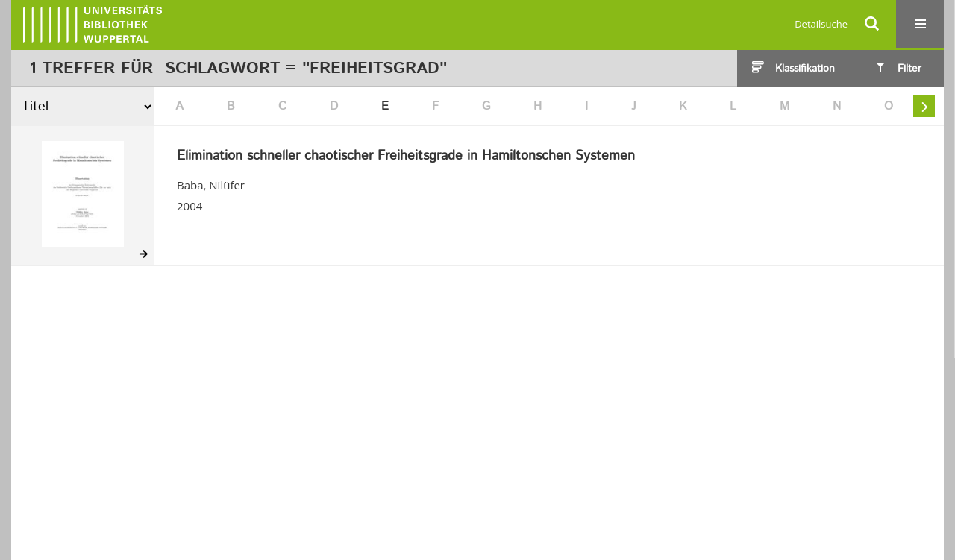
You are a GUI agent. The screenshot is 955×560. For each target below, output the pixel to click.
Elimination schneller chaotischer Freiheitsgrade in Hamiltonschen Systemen (406, 157)
